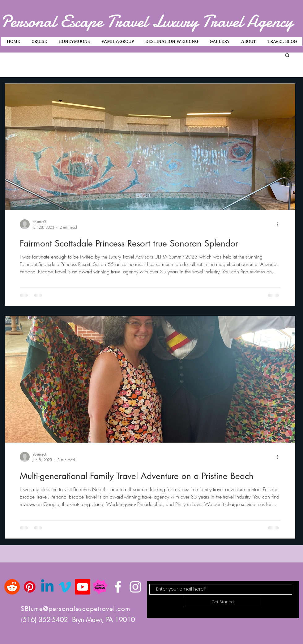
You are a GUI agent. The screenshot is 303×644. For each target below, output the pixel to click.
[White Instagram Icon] (135, 587)
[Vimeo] (65, 587)
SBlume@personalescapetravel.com (76, 609)
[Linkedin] (47, 587)
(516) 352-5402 (47, 620)
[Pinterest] (30, 587)
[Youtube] (83, 587)
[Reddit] (12, 587)
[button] (287, 56)
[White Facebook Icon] (118, 587)
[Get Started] (223, 602)
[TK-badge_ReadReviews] (100, 587)
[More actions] (279, 224)
